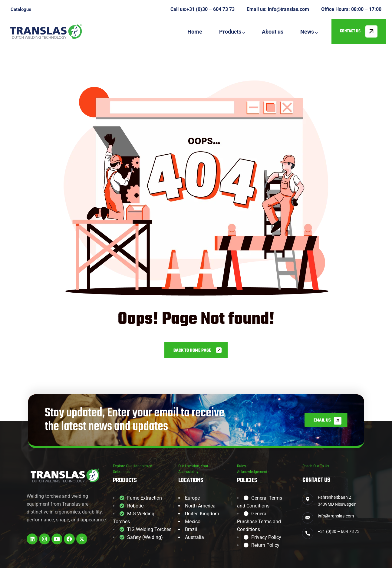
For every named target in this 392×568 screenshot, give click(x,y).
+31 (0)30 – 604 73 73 (211, 9)
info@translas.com (288, 9)
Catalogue (22, 9)
